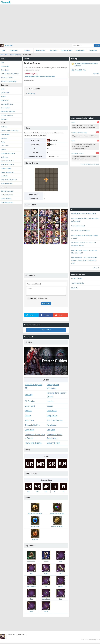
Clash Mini (75, 288)
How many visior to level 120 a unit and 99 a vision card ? (84, 252)
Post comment (46, 305)
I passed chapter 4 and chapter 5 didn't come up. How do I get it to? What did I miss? (84, 260)
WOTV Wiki (9, 45)
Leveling (50, 402)
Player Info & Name (33, 444)
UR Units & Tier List (78, 153)
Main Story (30, 421)
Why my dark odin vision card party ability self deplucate (85, 220)
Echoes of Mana (77, 278)
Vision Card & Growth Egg (10, 131)
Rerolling (29, 396)
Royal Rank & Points (8, 153)
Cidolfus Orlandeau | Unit (79, 133)
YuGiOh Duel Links (78, 283)
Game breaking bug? (78, 226)
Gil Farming (30, 402)
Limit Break (52, 412)
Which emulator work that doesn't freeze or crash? (85, 237)
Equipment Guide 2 (7, 165)
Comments (14, 50)
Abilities (28, 412)
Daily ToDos (52, 417)
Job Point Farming (55, 421)
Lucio (73, 122)
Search (97, 45)
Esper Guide (5, 134)
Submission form (46, 331)
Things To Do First (7, 77)
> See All (96, 74)
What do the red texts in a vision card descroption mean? (84, 244)
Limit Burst (29, 431)
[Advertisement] (50, 24)
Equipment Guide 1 (7, 161)
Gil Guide (4, 127)
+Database (93, 50)
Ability (3, 142)
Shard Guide (80, 50)
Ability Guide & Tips (15, 55)
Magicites (4, 119)
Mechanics (53, 50)
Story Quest (5, 70)
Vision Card (30, 407)
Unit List (27, 50)
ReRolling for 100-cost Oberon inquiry (84, 214)
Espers (50, 407)
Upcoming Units (67, 50)
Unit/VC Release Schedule (10, 74)
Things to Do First (33, 426)
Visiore (28, 417)
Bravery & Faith (54, 444)
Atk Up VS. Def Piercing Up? (81, 231)
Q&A (4, 50)
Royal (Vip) (52, 426)
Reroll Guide (40, 50)
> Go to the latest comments (89, 164)
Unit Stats (51, 431)
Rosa (73, 141)
